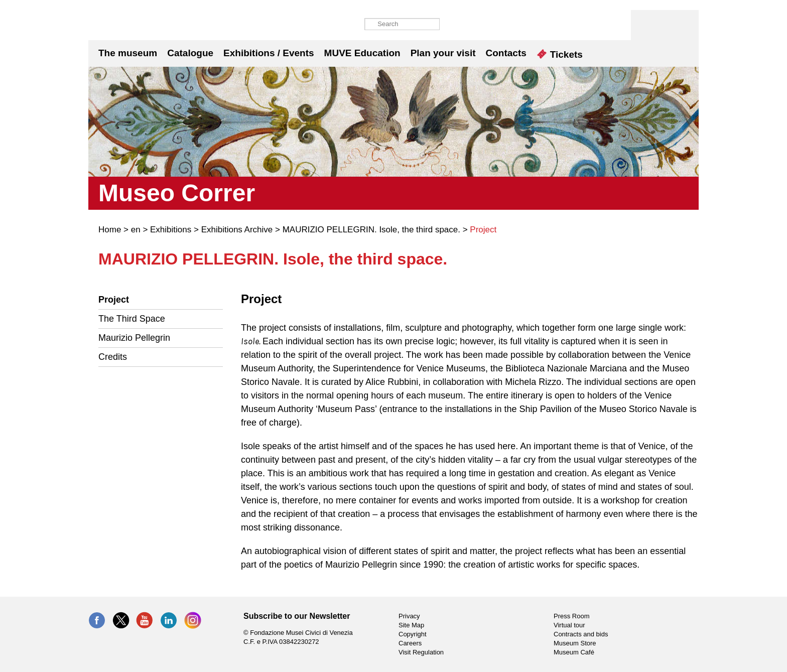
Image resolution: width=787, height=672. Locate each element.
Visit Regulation (421, 652)
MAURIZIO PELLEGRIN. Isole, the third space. (371, 230)
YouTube (145, 620)
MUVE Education (362, 53)
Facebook (97, 620)
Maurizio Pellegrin (134, 338)
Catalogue (190, 53)
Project (114, 300)
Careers (410, 643)
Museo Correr (135, 25)
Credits (113, 357)
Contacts (506, 53)
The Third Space (132, 319)
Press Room (572, 616)
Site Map (411, 625)
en (136, 230)
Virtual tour (569, 625)
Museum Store (575, 643)
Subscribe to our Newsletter (297, 616)
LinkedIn (169, 620)
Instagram (193, 620)
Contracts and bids (581, 634)
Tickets (560, 54)
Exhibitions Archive (237, 230)
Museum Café (574, 652)
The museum (128, 53)
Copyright (413, 634)
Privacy (409, 616)
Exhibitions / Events (269, 53)
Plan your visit (443, 53)
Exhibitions (171, 230)
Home (110, 230)
